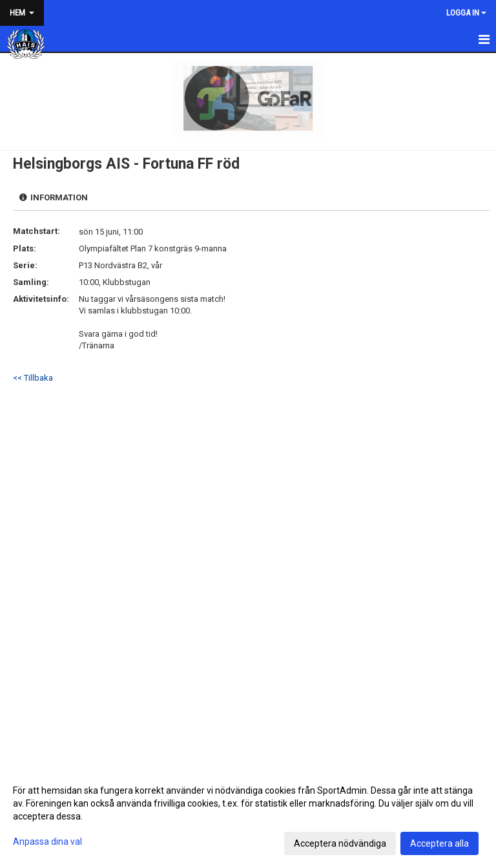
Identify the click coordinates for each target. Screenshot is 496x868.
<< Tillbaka (33, 378)
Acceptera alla (439, 843)
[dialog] (248, 816)
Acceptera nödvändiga (340, 843)
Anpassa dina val (47, 842)
